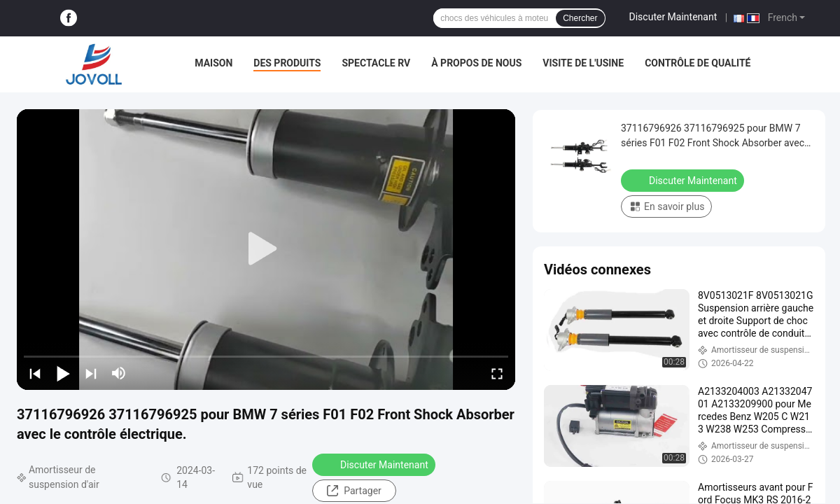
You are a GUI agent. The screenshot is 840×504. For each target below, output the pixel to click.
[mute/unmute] (119, 373)
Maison (213, 63)
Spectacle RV (376, 63)
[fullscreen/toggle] (497, 373)
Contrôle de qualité (698, 63)
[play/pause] (63, 373)
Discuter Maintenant (673, 17)
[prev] (35, 373)
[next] (91, 373)
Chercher (580, 18)
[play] (266, 249)
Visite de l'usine (583, 63)
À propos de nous (476, 63)
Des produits (287, 63)
